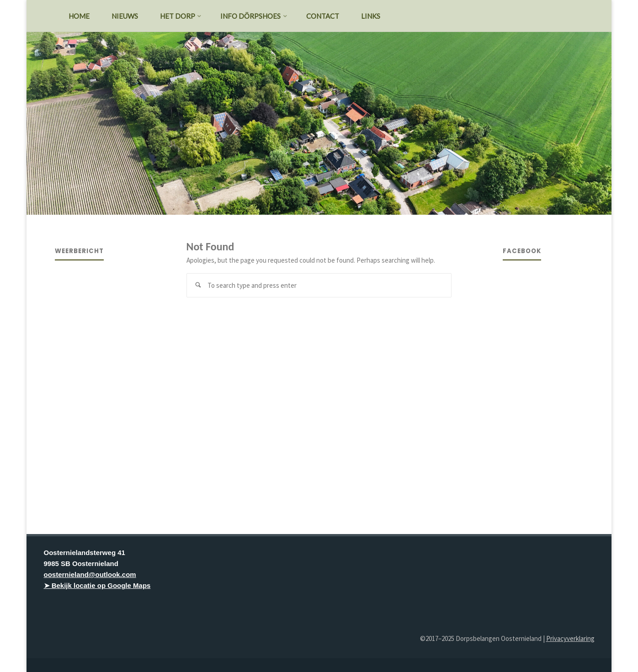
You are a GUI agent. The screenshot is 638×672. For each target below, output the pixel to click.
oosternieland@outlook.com (90, 574)
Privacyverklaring (570, 638)
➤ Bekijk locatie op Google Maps (97, 585)
